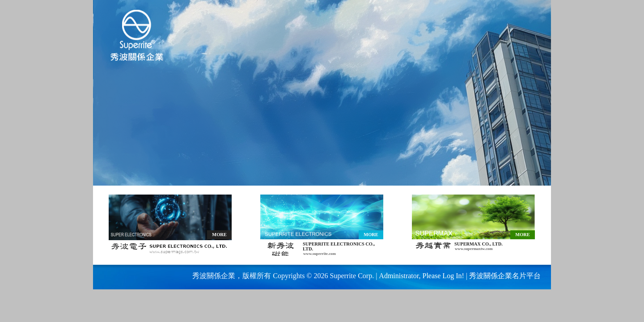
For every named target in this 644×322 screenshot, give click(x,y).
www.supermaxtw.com (474, 249)
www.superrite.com (320, 254)
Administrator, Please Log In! (421, 276)
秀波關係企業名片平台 (505, 276)
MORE (219, 235)
